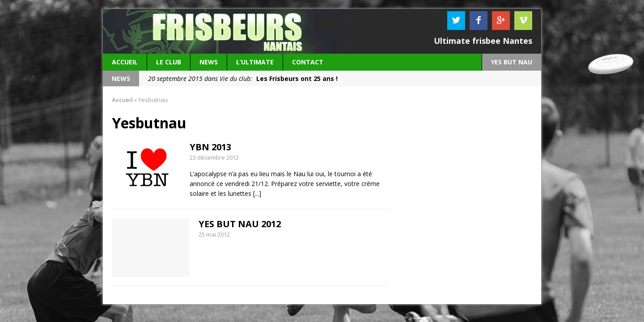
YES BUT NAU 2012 (240, 224)
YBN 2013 (210, 147)
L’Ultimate (255, 62)
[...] (257, 193)
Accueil (125, 62)
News (209, 62)
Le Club (169, 62)
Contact (308, 62)
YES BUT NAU (512, 62)
